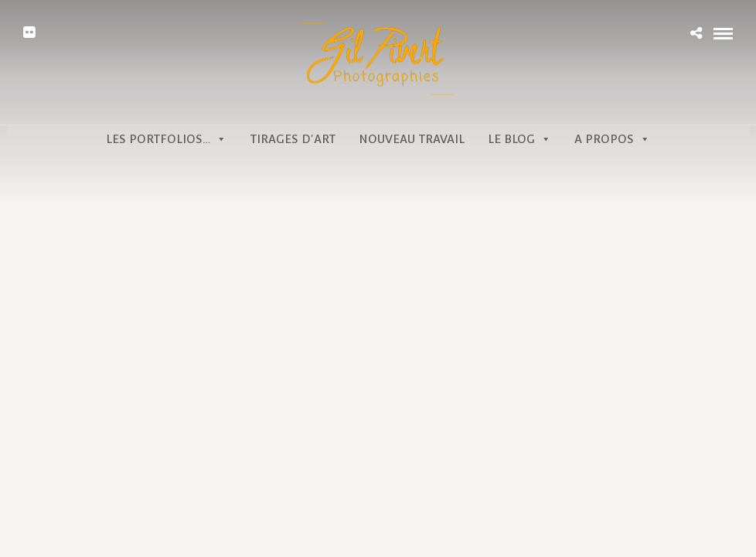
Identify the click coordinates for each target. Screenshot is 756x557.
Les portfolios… (166, 139)
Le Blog (519, 139)
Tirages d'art (293, 139)
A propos (612, 139)
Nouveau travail (412, 139)
